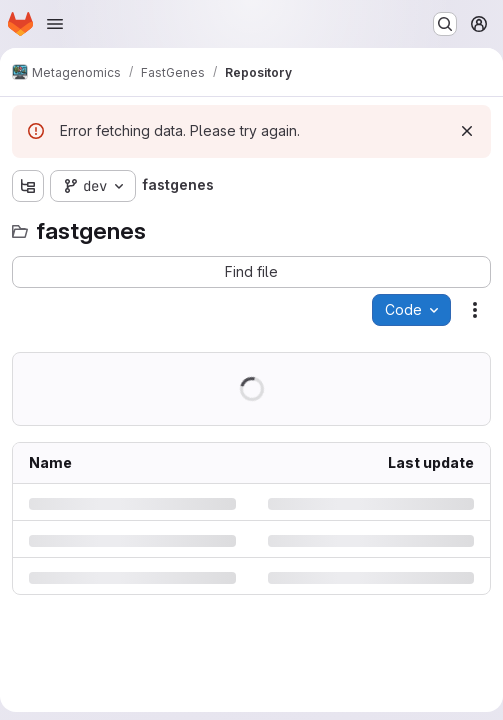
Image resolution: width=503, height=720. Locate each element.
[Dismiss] (467, 131)
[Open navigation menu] (55, 24)
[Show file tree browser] (28, 186)
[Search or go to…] (445, 24)
